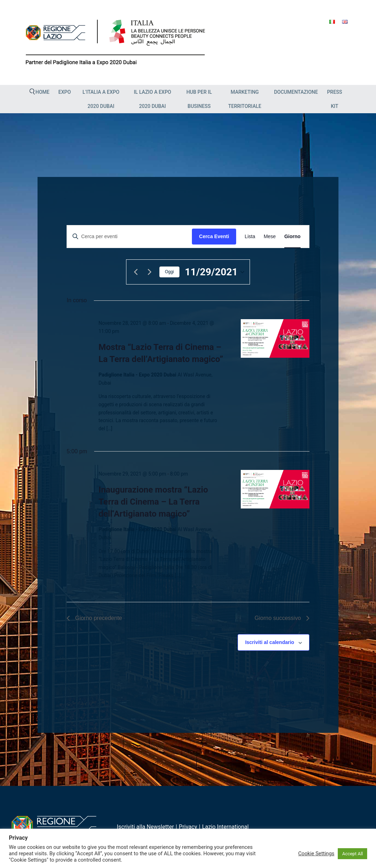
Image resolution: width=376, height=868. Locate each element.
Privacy (188, 827)
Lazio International (226, 827)
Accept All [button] (352, 854)
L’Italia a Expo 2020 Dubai (101, 99)
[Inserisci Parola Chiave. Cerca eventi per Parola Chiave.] (129, 237)
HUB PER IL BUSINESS (199, 99)
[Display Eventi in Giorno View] (292, 237)
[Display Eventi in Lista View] (250, 237)
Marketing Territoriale (244, 99)
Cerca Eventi (214, 236)
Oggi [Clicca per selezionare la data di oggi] (169, 272)
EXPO (65, 92)
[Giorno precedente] (136, 272)
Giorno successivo (282, 618)
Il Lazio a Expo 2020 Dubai (153, 99)
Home (42, 92)
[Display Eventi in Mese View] (270, 237)
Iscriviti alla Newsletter (145, 827)
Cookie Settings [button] (316, 853)
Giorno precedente (94, 618)
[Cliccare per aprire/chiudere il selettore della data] (215, 272)
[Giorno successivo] (150, 272)
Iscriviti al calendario (270, 642)
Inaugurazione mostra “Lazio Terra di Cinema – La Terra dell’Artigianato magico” (153, 502)
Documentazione (296, 92)
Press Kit (335, 99)
